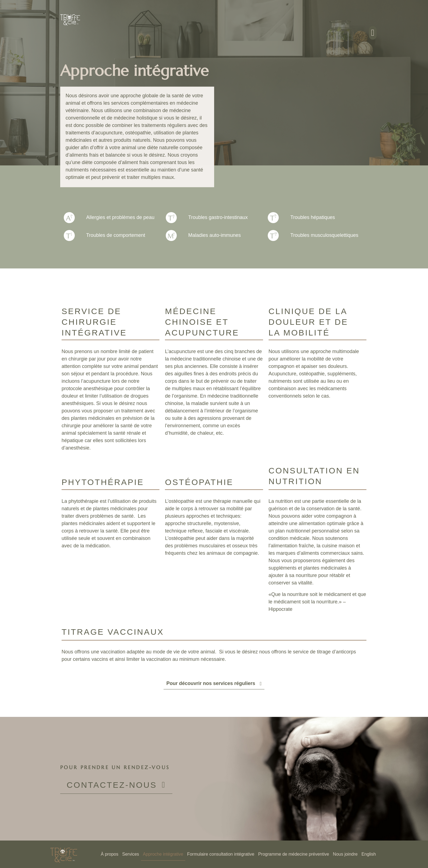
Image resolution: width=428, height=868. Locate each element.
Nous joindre (345, 854)
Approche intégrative (163, 854)
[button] (373, 33)
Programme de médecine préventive (294, 854)
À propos (109, 854)
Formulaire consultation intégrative (221, 854)
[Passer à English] (369, 854)
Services (131, 854)
